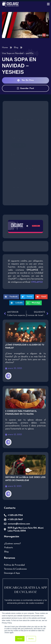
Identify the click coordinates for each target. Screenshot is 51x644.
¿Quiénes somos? (13, 544)
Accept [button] (20, 639)
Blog (16, 48)
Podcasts (9, 548)
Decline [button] (31, 639)
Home (5, 48)
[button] (11, 297)
